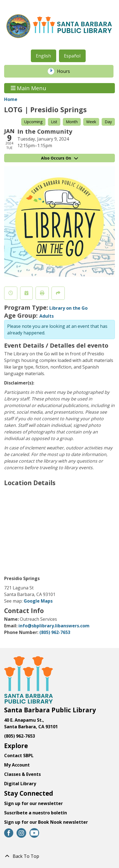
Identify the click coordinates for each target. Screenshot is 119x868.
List (54, 122)
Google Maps (38, 601)
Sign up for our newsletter (33, 803)
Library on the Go (68, 308)
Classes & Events (22, 774)
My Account (17, 765)
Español (72, 56)
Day (108, 122)
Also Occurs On (59, 158)
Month (72, 122)
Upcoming (33, 122)
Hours (66, 71)
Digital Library (20, 784)
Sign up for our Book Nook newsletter (47, 822)
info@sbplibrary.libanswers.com (54, 626)
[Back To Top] (59, 856)
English (43, 56)
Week (91, 122)
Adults (47, 316)
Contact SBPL (19, 756)
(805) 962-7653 (55, 632)
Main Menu (29, 88)
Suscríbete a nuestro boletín (36, 813)
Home (11, 99)
